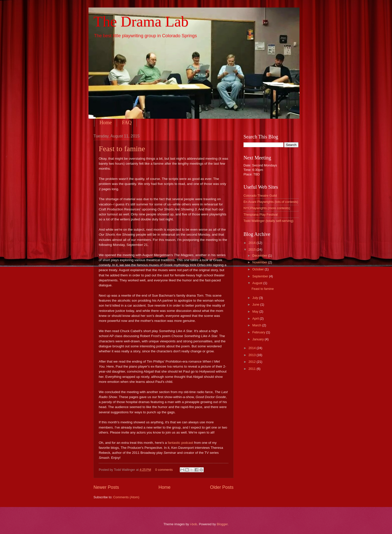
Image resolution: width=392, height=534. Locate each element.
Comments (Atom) (126, 497)
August (258, 283)
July (255, 298)
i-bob (194, 524)
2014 (252, 348)
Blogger (222, 524)
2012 (252, 362)
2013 (252, 355)
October (258, 269)
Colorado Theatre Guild (260, 196)
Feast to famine (122, 149)
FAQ (127, 122)
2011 (252, 369)
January (258, 339)
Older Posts (222, 487)
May (256, 311)
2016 (252, 243)
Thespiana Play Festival (261, 215)
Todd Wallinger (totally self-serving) (268, 221)
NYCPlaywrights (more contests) (267, 208)
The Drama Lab (141, 21)
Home (106, 122)
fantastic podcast (180, 443)
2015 (252, 250)
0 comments (164, 470)
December (260, 256)
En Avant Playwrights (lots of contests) (271, 202)
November (260, 262)
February (259, 332)
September (261, 276)
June (256, 304)
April (256, 318)
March (257, 325)
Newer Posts (106, 487)
